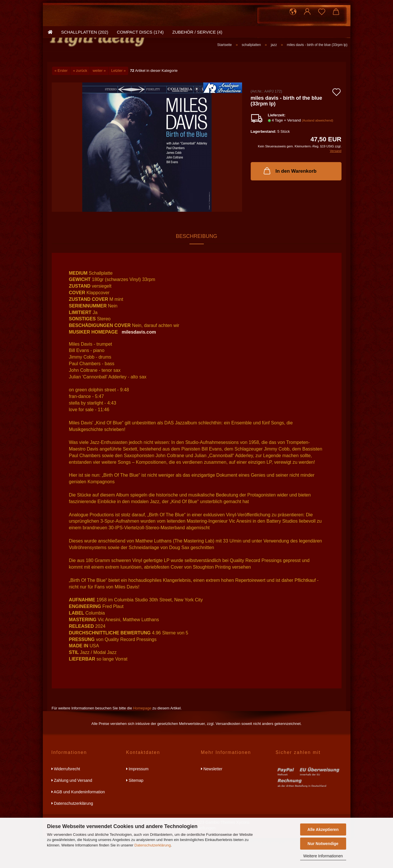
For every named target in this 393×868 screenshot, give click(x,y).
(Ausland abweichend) (318, 151)
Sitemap (135, 810)
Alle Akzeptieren (323, 829)
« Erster (61, 101)
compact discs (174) (140, 67)
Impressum (137, 799)
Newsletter (212, 799)
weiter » (99, 101)
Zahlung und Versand (72, 810)
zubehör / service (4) (197, 67)
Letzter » (119, 101)
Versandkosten (228, 754)
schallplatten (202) (85, 67)
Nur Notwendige (323, 844)
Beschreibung (196, 266)
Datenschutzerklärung (153, 845)
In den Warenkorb (290, 201)
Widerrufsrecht (66, 799)
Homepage (142, 738)
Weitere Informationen (323, 856)
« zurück (80, 101)
